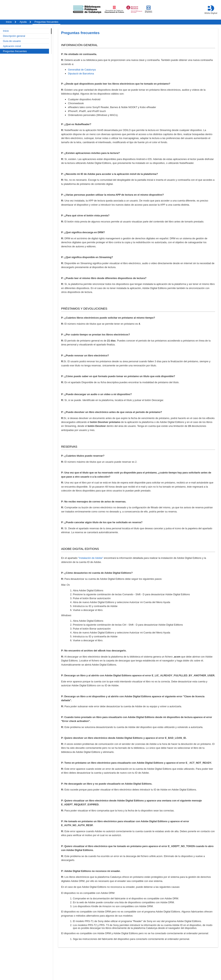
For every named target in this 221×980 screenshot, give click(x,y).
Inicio (6, 31)
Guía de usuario (12, 41)
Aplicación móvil (12, 46)
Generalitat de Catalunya (82, 70)
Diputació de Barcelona (81, 74)
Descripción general (14, 36)
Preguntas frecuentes (15, 51)
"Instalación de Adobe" (91, 558)
